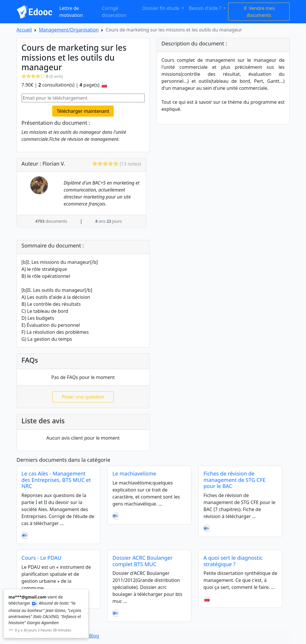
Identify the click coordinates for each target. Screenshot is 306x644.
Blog (94, 636)
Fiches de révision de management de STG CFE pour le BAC (234, 480)
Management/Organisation (69, 30)
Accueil (24, 30)
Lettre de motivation (71, 12)
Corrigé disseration (114, 12)
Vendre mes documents (259, 12)
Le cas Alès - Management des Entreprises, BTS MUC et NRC (56, 480)
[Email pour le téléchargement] (83, 98)
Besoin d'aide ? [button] (206, 8)
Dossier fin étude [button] (161, 8)
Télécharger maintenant (83, 111)
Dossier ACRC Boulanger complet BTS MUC (142, 561)
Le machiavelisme (134, 473)
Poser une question (83, 397)
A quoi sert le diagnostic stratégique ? (233, 561)
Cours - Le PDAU (42, 558)
